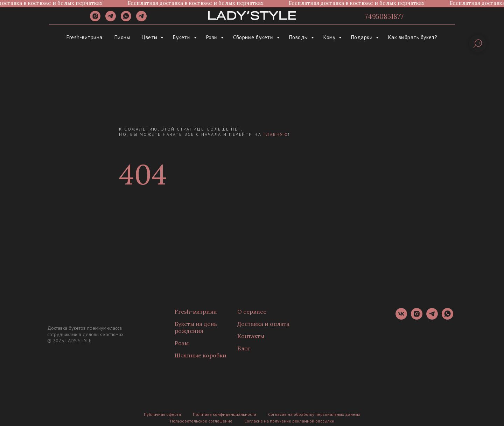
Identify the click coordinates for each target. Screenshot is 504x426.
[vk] (401, 318)
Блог (244, 348)
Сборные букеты (254, 37)
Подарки (363, 37)
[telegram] (111, 19)
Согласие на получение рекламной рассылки (289, 421)
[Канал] (141, 19)
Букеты (183, 37)
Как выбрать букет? (413, 37)
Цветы (150, 37)
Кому (330, 37)
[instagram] (95, 19)
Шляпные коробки (201, 355)
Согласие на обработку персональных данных (314, 414)
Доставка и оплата (263, 324)
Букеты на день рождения (196, 327)
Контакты (251, 336)
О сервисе (252, 312)
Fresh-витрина (85, 37)
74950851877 (384, 16)
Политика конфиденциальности (225, 414)
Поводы (299, 37)
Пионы (122, 37)
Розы (213, 37)
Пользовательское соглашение (201, 421)
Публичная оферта (162, 414)
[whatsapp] (126, 19)
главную (276, 134)
